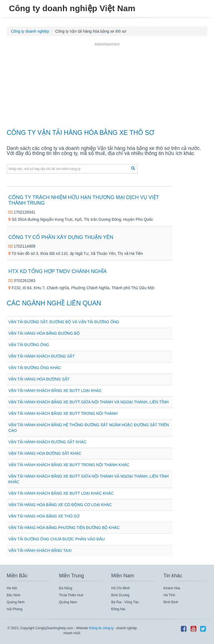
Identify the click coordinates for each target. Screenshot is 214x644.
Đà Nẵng (66, 588)
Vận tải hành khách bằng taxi (40, 550)
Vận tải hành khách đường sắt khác (47, 442)
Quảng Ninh (16, 602)
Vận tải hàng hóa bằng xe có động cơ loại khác (60, 505)
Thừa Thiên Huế (71, 595)
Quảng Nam (68, 602)
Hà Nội (12, 588)
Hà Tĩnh (169, 595)
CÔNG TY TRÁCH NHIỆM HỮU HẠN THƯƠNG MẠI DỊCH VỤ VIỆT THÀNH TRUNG (84, 200)
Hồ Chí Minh (121, 588)
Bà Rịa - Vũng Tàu (125, 602)
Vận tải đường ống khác (35, 368)
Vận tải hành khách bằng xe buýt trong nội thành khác (69, 465)
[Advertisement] (107, 86)
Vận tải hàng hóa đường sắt (39, 379)
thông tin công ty (101, 628)
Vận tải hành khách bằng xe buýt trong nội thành (63, 413)
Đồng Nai (118, 609)
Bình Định (171, 602)
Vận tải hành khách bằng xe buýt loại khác (55, 391)
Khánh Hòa (172, 588)
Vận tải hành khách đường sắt (42, 356)
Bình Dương (120, 595)
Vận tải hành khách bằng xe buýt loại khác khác (61, 493)
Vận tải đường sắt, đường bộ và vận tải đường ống (64, 322)
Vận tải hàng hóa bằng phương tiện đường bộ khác (64, 528)
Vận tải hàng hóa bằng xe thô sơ (44, 516)
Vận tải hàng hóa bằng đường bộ (44, 333)
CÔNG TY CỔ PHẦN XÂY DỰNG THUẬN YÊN (61, 237)
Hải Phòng (14, 609)
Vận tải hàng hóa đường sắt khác (45, 453)
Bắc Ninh (14, 595)
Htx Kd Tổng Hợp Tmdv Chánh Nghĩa (58, 271)
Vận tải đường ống (29, 345)
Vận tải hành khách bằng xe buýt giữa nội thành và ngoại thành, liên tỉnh (88, 402)
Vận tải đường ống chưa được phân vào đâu (57, 539)
